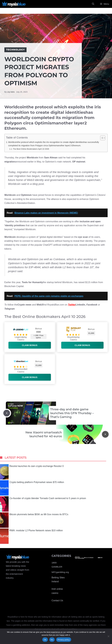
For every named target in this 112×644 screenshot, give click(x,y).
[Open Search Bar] (93, 4)
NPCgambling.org (60, 572)
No (52, 640)
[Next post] (105, 434)
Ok (45, 640)
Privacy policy (64, 640)
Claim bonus (30, 345)
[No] (108, 636)
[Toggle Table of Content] (101, 138)
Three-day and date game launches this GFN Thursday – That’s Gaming (72, 413)
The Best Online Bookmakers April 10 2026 (31, 149)
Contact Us (57, 600)
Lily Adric (11, 92)
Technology (15, 50)
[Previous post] (7, 413)
